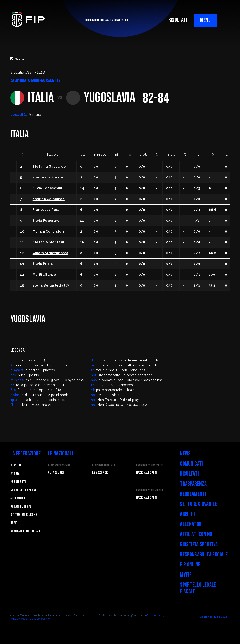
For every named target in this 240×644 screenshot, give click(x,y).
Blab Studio (222, 617)
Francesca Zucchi (48, 177)
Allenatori (191, 524)
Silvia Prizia (43, 264)
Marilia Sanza (44, 275)
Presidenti (18, 482)
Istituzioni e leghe (24, 515)
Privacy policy (19, 619)
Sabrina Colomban (49, 199)
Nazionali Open (146, 473)
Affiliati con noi (197, 534)
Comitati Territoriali (25, 531)
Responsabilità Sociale (204, 555)
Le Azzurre (100, 473)
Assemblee (18, 498)
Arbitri (187, 514)
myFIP (186, 575)
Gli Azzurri (56, 473)
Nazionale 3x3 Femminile (150, 491)
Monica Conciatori (48, 231)
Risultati (189, 474)
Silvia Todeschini (47, 188)
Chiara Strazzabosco (51, 253)
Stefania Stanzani (48, 242)
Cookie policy (155, 615)
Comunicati (191, 464)
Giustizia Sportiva (199, 545)
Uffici (14, 523)
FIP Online (190, 565)
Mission (16, 465)
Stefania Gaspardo (49, 167)
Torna (17, 59)
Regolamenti (193, 494)
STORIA (15, 474)
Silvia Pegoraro (46, 221)
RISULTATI (178, 20)
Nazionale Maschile (59, 466)
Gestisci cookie (40, 619)
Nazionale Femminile (104, 466)
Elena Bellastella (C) (51, 285)
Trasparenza (193, 484)
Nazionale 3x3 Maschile (150, 466)
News (185, 454)
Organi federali (21, 506)
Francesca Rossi (47, 210)
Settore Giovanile (198, 504)
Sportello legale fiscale (198, 588)
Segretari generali (24, 490)
